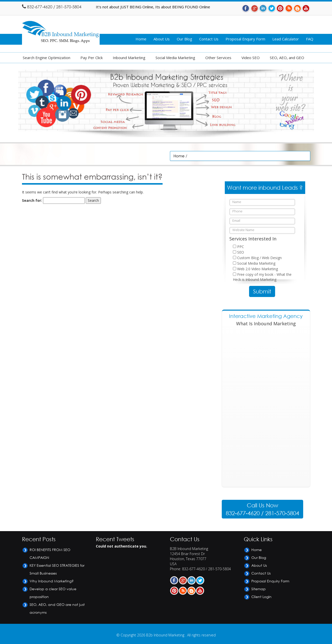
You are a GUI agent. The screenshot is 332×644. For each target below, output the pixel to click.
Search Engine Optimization (47, 58)
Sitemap (259, 589)
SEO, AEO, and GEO (287, 58)
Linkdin (263, 8)
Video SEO (251, 58)
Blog (297, 8)
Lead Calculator (286, 39)
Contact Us (209, 39)
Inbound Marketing (129, 58)
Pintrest (280, 8)
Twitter (272, 8)
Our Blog (184, 39)
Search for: (32, 200)
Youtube (306, 8)
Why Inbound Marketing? (52, 581)
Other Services (218, 58)
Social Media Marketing (175, 58)
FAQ (310, 39)
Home (141, 39)
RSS (289, 8)
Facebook (246, 8)
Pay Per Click (92, 58)
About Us (162, 39)
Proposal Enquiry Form (245, 39)
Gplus (254, 8)
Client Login (261, 597)
